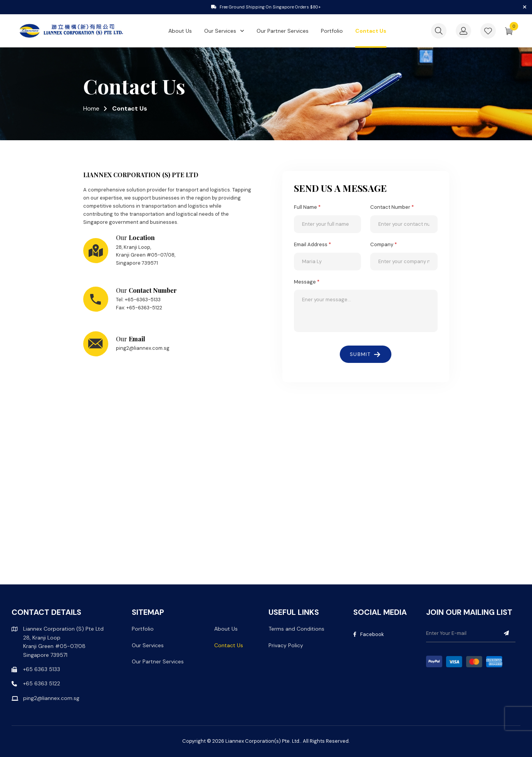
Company (383, 244)
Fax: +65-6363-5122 (139, 308)
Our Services (220, 31)
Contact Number (392, 207)
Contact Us (371, 31)
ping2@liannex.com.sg (143, 348)
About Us (180, 31)
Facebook (369, 634)
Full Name (307, 207)
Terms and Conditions (296, 629)
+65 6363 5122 (42, 683)
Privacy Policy (286, 645)
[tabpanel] (266, 7)
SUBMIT (360, 354)
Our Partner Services (283, 31)
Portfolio (332, 31)
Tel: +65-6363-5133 (138, 300)
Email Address (312, 244)
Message (307, 282)
